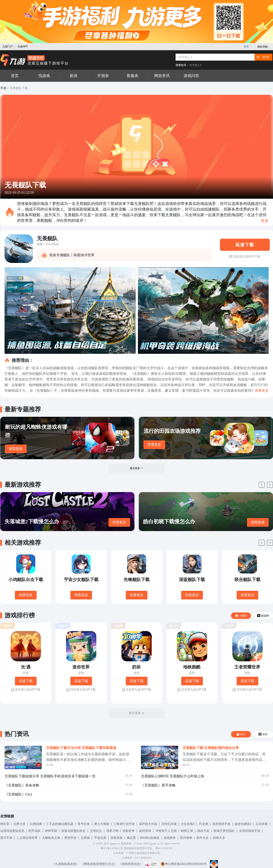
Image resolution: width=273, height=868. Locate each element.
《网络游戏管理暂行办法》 (99, 864)
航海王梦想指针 (224, 831)
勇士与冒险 (102, 824)
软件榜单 (186, 838)
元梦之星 (19, 824)
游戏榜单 (170, 838)
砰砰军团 (51, 831)
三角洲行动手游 (124, 824)
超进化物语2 (243, 824)
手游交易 (100, 838)
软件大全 (202, 838)
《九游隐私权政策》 (66, 864)
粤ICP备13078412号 (112, 848)
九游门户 (8, 47)
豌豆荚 (131, 838)
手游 (3, 88)
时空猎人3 (196, 65)
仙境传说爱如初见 (12, 831)
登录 (246, 47)
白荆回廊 (36, 824)
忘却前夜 (262, 824)
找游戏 (44, 76)
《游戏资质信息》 (131, 864)
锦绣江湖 (187, 831)
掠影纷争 (129, 831)
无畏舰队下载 (19, 88)
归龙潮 (204, 824)
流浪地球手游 (221, 824)
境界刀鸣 (112, 831)
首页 (15, 76)
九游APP (23, 47)
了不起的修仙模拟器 (60, 824)
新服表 (132, 76)
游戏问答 (191, 76)
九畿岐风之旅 (51, 838)
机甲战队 (35, 831)
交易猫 (85, 838)
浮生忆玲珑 (169, 824)
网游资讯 (162, 76)
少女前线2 (188, 824)
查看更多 (16, 449)
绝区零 (5, 824)
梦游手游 (70, 838)
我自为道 (203, 831)
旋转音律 (145, 831)
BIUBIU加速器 (150, 838)
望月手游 (6, 838)
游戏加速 (116, 838)
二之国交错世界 (27, 838)
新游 (74, 76)
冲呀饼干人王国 (166, 831)
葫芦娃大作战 (148, 824)
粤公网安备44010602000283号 (184, 864)
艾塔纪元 (96, 831)
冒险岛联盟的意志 (73, 831)
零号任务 (84, 824)
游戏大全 (219, 838)
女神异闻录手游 (250, 831)
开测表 (103, 76)
